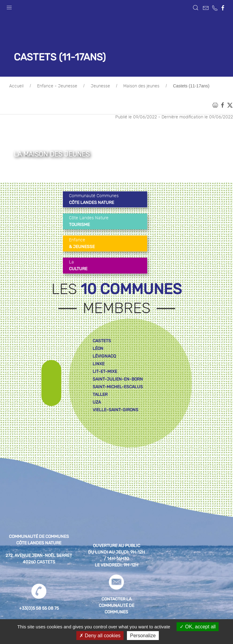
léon (98, 349)
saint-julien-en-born (118, 379)
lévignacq (104, 356)
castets (102, 341)
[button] (9, 6)
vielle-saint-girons (115, 410)
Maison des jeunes (141, 86)
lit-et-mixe (105, 372)
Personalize (143, 636)
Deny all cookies (100, 636)
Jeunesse (100, 86)
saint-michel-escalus (118, 387)
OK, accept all (198, 627)
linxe (99, 364)
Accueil (16, 86)
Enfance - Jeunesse (57, 86)
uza (97, 402)
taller (100, 395)
